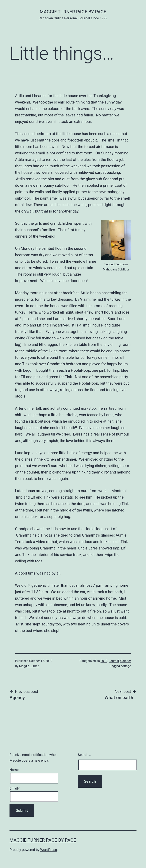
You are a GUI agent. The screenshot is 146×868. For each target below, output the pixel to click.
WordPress (49, 850)
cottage (126, 666)
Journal (114, 661)
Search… (84, 755)
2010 (104, 661)
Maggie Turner (29, 666)
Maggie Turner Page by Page (73, 12)
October (126, 661)
